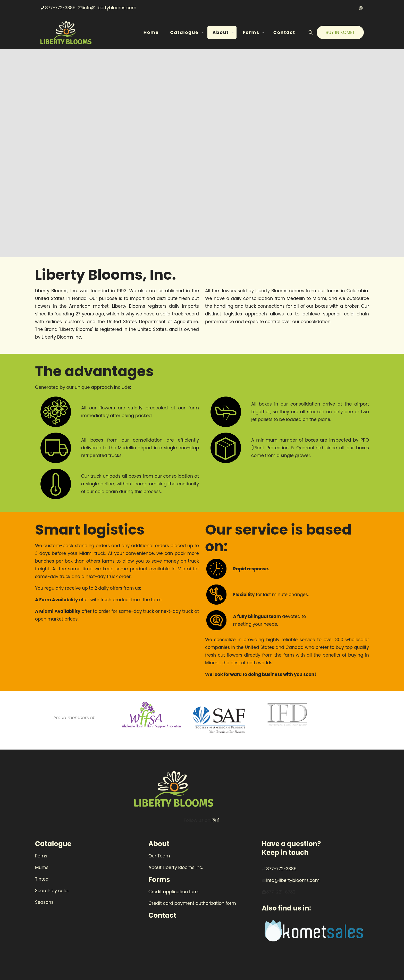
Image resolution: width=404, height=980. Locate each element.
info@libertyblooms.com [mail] (110, 8)
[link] (151, 715)
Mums (42, 867)
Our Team (159, 856)
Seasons (44, 902)
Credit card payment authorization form (192, 903)
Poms (41, 856)
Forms (159, 880)
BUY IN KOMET (340, 32)
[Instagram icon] (361, 8)
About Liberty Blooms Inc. (176, 867)
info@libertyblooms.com (293, 880)
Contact (162, 915)
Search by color (52, 891)
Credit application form (174, 892)
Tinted (42, 879)
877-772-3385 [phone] (60, 8)
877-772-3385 (281, 869)
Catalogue (53, 844)
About (159, 844)
